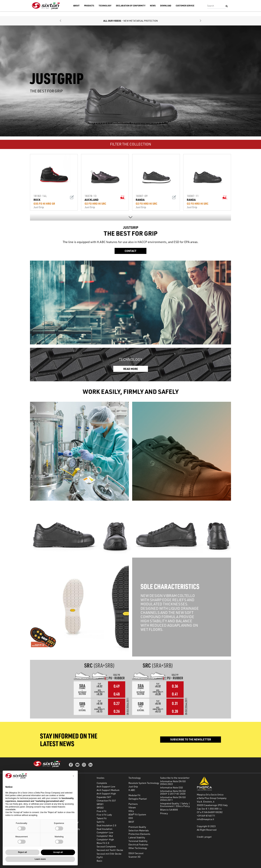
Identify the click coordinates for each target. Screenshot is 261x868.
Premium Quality (137, 827)
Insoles (101, 778)
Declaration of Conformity (131, 10)
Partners (133, 804)
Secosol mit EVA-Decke (109, 854)
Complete (102, 783)
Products (89, 10)
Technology (105, 10)
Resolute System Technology (144, 783)
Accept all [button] (58, 852)
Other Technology (138, 848)
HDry (131, 811)
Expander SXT (104, 797)
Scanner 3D (134, 857)
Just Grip (133, 786)
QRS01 (100, 804)
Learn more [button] (40, 859)
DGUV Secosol (136, 853)
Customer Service (185, 10)
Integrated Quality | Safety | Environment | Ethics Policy (175, 805)
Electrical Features (138, 844)
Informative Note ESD (171, 787)
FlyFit (100, 857)
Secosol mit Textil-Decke (110, 850)
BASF (131, 822)
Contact (130, 251)
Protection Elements (139, 834)
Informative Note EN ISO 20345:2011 (173, 799)
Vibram (132, 807)
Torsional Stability (138, 841)
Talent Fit (102, 818)
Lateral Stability (137, 837)
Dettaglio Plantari (138, 799)
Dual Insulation (105, 829)
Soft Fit (101, 822)
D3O (131, 818)
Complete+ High (105, 839)
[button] (60, 21)
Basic (100, 861)
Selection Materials (139, 830)
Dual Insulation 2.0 (106, 825)
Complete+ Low (105, 832)
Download (166, 10)
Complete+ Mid (105, 836)
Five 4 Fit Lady (104, 815)
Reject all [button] (23, 852)
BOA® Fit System (137, 814)
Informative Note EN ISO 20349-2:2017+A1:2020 (173, 792)
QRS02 (100, 808)
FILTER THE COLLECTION (131, 144)
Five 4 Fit (102, 811)
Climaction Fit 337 (106, 801)
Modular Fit (134, 795)
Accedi (218, 2)
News (153, 10)
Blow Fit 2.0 (103, 843)
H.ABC (132, 790)
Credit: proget (204, 837)
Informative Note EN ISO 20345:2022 (173, 783)
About (76, 10)
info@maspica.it (205, 819)
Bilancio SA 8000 (169, 810)
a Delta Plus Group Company (212, 798)
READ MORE (131, 369)
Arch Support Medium (108, 790)
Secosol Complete (106, 846)
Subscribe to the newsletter (198, 2)
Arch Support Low (106, 786)
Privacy (164, 813)
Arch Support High (106, 794)
